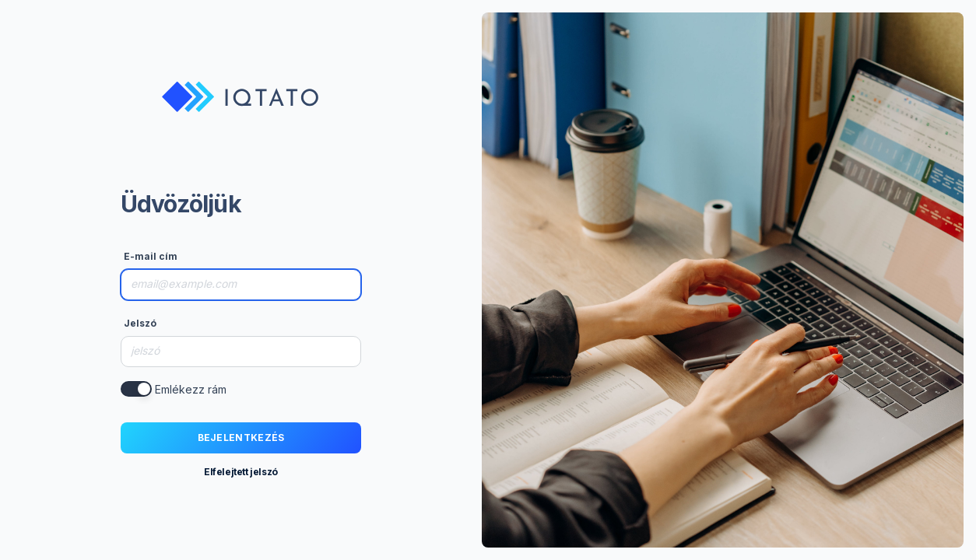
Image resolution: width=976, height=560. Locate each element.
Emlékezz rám (191, 389)
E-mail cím (151, 256)
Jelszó (140, 323)
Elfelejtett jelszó (241, 472)
